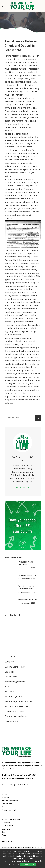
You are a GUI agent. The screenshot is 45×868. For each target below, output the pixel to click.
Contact (5, 835)
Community (6, 829)
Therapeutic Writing (14, 711)
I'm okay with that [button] (28, 864)
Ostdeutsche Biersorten (28, 600)
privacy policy (34, 861)
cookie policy (14, 864)
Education (9, 672)
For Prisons (6, 823)
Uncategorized (12, 721)
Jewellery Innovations (27, 575)
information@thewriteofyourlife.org (22, 778)
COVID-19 (9, 662)
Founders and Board (9, 810)
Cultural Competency (15, 667)
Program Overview (8, 807)
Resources (9, 691)
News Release (11, 677)
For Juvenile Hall (7, 826)
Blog (3, 832)
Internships (6, 798)
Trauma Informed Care (16, 716)
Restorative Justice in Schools (18, 701)
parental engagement (15, 682)
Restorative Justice (13, 696)
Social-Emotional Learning (17, 706)
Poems (8, 687)
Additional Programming (10, 801)
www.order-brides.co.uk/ (16, 305)
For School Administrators (11, 820)
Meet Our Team (7, 804)
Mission (5, 794)
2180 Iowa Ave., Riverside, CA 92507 (23, 775)
